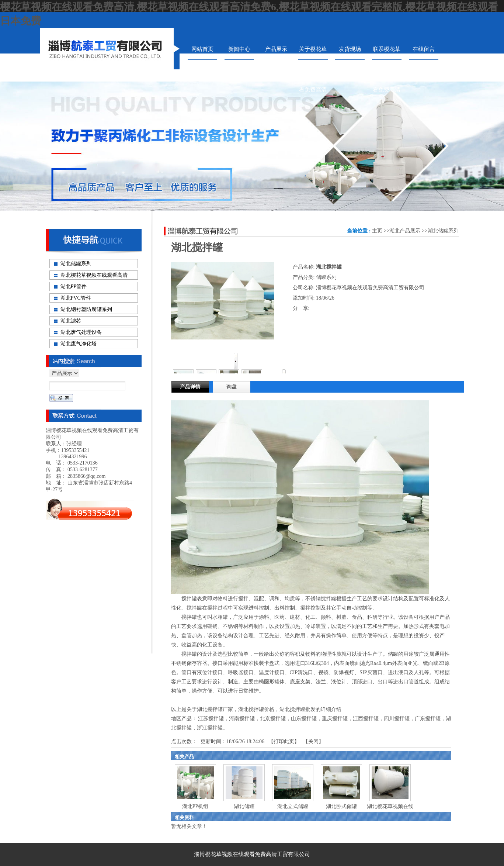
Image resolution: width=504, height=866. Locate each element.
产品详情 (190, 387)
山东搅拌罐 (304, 719)
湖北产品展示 (405, 231)
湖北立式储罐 (293, 806)
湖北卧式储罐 (341, 806)
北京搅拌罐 (273, 719)
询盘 (232, 387)
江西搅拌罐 (366, 719)
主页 (377, 231)
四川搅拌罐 (397, 719)
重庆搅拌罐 (335, 719)
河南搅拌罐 (242, 719)
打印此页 (284, 741)
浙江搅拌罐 (210, 728)
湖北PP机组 (195, 806)
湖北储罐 (244, 806)
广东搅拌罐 (428, 719)
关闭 (313, 741)
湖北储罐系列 (443, 231)
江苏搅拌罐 (211, 719)
